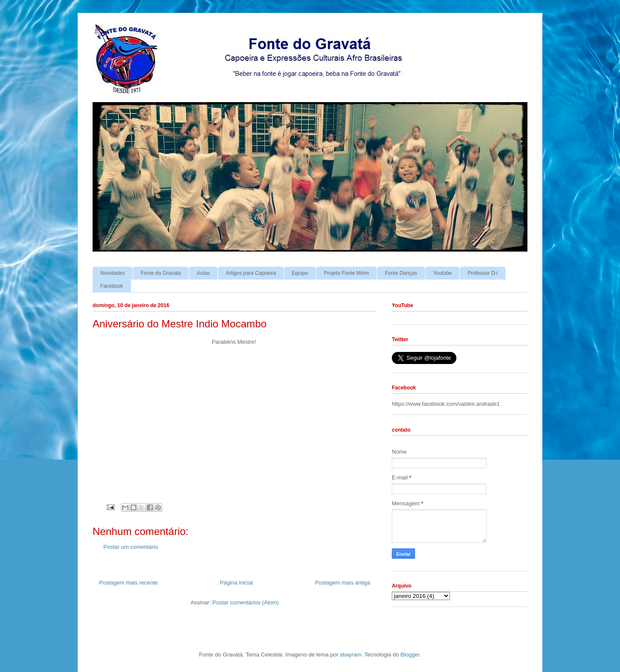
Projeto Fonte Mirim (346, 273)
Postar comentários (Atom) (246, 602)
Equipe (300, 273)
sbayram (350, 655)
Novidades (113, 273)
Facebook (112, 286)
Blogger (410, 655)
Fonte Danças (401, 273)
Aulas (203, 273)
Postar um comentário (131, 547)
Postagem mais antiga (343, 583)
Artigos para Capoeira (251, 273)
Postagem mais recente (129, 583)
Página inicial (237, 583)
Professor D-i (483, 273)
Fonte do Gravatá (161, 273)
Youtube (443, 273)
